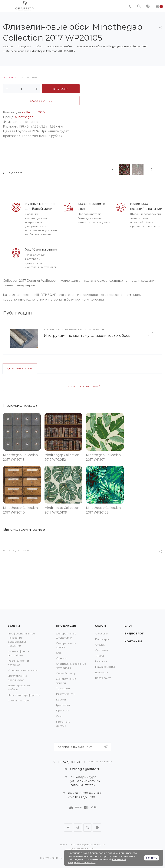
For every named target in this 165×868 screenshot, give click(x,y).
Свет (59, 716)
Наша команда (105, 667)
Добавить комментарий (82, 386)
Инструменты (65, 694)
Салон (101, 626)
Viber (87, 828)
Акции (99, 656)
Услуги (14, 626)
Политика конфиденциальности (82, 845)
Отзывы (100, 645)
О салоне (101, 634)
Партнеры (102, 639)
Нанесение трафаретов (24, 695)
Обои (60, 653)
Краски (61, 700)
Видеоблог (134, 634)
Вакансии (102, 672)
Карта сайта (103, 678)
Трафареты (64, 688)
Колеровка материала (23, 670)
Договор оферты (82, 849)
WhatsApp (97, 828)
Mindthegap (24, 117)
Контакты (133, 641)
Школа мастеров (19, 700)
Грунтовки (63, 705)
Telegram (78, 828)
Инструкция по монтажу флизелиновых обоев (87, 335)
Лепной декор (66, 673)
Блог (129, 626)
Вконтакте (68, 828)
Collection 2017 (34, 112)
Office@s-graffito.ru (85, 769)
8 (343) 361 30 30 (72, 762)
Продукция (66, 626)
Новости (101, 661)
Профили (62, 710)
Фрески (61, 658)
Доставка (101, 650)
